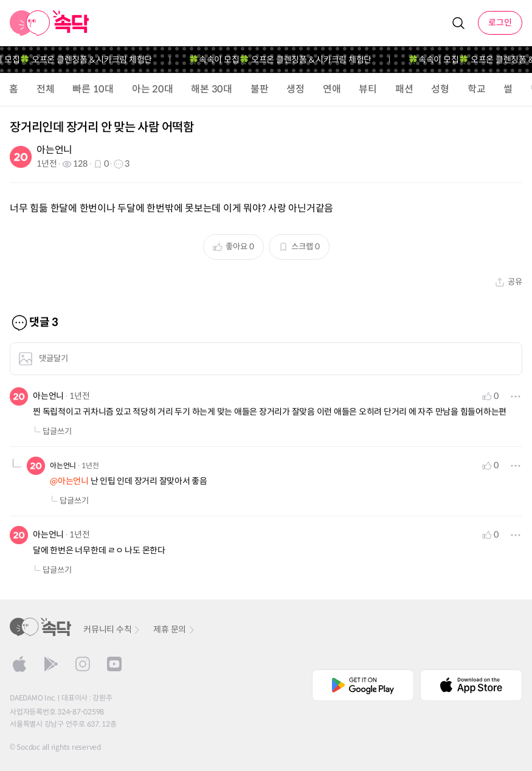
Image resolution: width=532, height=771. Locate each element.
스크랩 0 (299, 247)
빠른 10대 (93, 89)
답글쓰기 (52, 431)
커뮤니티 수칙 (112, 629)
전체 (46, 89)
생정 (295, 89)
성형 (440, 89)
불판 (260, 89)
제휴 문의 (174, 629)
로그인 (500, 22)
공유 (509, 282)
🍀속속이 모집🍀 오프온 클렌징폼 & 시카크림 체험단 (285, 60)
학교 (477, 89)
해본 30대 (212, 89)
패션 (404, 89)
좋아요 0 (233, 247)
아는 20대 (153, 89)
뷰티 (368, 89)
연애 (332, 89)
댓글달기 (43, 359)
